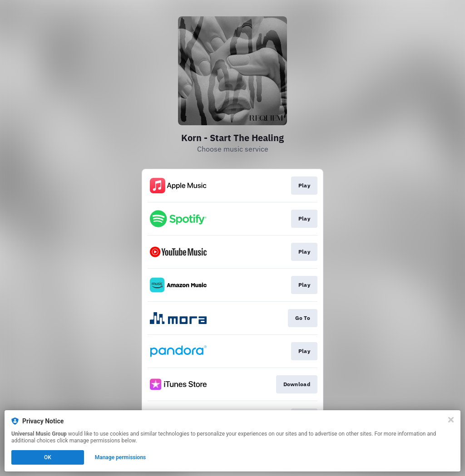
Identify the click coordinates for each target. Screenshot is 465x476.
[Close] (451, 420)
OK (48, 457)
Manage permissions (121, 457)
